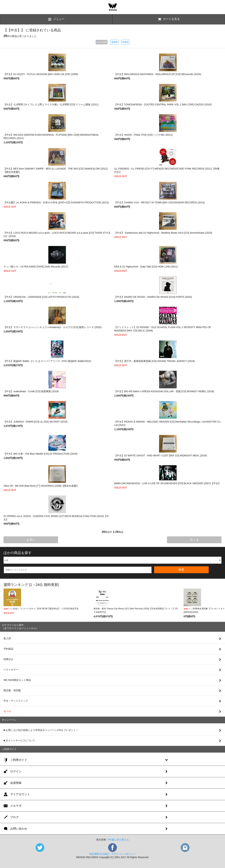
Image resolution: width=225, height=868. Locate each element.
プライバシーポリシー (123, 854)
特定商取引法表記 (99, 854)
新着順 (125, 42)
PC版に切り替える (118, 840)
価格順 (114, 42)
